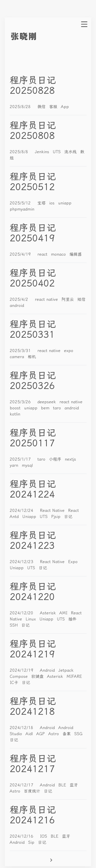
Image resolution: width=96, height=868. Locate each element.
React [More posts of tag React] (73, 510)
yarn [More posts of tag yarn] (15, 465)
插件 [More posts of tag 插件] (72, 619)
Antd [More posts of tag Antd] (15, 517)
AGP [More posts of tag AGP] (41, 734)
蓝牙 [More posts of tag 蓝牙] (74, 785)
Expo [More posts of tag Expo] (73, 562)
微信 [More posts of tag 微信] (42, 107)
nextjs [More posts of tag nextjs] (70, 459)
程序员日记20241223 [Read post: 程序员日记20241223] (33, 540)
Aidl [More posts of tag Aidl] (30, 734)
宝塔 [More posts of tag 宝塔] (42, 203)
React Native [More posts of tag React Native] (53, 510)
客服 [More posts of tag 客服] (54, 107)
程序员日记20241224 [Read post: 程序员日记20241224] (33, 489)
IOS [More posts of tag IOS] (44, 836)
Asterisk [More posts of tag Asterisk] (49, 613)
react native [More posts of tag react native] (47, 299)
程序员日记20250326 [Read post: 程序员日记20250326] (33, 381)
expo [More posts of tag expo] (69, 351)
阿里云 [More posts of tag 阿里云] (68, 299)
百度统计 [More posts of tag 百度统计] (33, 791)
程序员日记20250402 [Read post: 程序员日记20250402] (33, 278)
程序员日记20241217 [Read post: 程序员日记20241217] (33, 764)
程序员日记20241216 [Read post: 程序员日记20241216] (33, 815)
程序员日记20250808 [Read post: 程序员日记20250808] (33, 131)
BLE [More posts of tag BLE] (63, 785)
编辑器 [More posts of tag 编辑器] (76, 254)
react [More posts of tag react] (43, 254)
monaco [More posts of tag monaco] (59, 254)
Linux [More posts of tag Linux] (31, 619)
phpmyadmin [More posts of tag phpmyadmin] (22, 209)
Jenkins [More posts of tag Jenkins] (43, 152)
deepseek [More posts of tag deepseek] (47, 402)
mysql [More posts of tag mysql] (27, 465)
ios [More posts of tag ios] (53, 203)
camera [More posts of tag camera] (18, 357)
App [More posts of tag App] (65, 107)
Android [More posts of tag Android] (48, 670)
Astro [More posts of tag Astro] (54, 734)
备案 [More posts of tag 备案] (67, 734)
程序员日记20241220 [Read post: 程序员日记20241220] (33, 592)
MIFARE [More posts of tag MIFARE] (74, 676)
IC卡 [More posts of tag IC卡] (15, 683)
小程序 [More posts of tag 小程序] (56, 459)
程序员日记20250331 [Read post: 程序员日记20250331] (33, 329)
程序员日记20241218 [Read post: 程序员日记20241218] (33, 706)
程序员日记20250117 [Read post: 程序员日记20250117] (33, 438)
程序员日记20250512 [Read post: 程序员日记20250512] (33, 182)
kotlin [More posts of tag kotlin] (15, 414)
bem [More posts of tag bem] (46, 408)
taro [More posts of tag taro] (58, 408)
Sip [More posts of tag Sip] (32, 842)
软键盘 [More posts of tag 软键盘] (38, 676)
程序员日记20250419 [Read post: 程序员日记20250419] (33, 233)
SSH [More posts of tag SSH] (14, 625)
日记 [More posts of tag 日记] (68, 517)
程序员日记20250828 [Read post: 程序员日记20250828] (33, 85)
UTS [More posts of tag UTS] (57, 152)
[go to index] (33, 36)
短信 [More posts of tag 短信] (81, 299)
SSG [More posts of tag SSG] (78, 734)
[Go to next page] (67, 860)
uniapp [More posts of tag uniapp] (65, 203)
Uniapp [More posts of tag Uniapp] (30, 517)
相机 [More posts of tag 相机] (32, 357)
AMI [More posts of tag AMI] (64, 613)
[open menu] (84, 24)
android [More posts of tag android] (17, 306)
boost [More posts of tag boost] (16, 408)
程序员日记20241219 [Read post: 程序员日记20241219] (33, 649)
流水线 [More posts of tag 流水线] (71, 152)
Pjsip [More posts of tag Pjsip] (57, 517)
